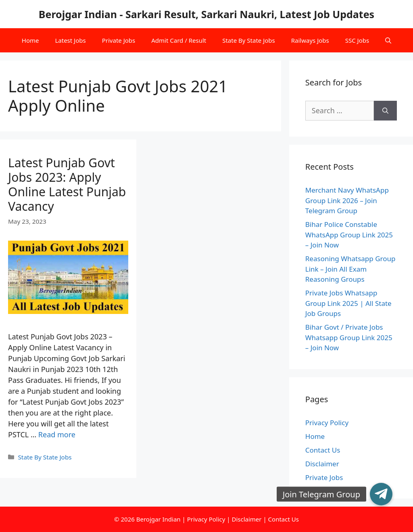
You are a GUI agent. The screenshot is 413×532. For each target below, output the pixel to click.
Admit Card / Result (179, 40)
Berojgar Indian (159, 519)
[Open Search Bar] (388, 40)
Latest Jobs (70, 40)
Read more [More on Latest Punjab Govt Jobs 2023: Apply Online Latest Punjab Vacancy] (57, 434)
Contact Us (323, 450)
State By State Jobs (249, 40)
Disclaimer (322, 464)
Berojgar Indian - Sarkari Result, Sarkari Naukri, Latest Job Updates (206, 14)
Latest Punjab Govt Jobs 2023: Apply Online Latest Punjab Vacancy (67, 184)
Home (30, 40)
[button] (381, 494)
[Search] (385, 111)
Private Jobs (119, 40)
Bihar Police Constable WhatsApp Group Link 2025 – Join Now (349, 235)
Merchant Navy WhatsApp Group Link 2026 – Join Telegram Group (347, 200)
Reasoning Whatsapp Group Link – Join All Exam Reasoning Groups (350, 269)
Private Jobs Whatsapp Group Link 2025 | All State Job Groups (348, 303)
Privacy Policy (327, 423)
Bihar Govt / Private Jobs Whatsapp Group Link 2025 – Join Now (349, 337)
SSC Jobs (357, 40)
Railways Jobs (310, 40)
